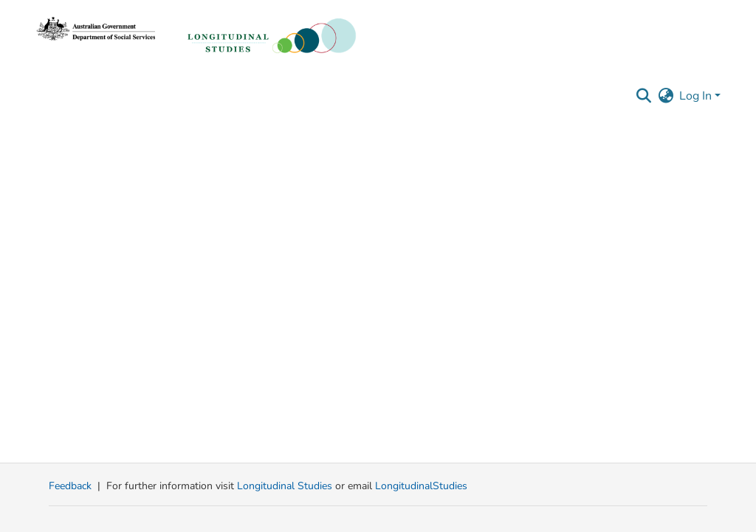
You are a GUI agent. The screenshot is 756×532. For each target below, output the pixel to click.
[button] (643, 96)
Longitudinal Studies (286, 486)
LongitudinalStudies (421, 486)
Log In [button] (697, 96)
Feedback (70, 486)
